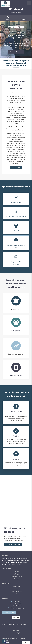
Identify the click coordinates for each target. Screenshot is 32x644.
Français (25, 642)
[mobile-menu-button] (29, 3)
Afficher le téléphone (17, 608)
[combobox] (26, 642)
